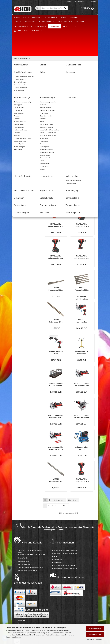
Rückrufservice (23, 522)
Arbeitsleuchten (23, 84)
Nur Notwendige (95, 634)
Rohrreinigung (22, 130)
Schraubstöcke (22, 136)
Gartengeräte (51, 17)
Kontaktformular (24, 525)
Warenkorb (22, 581)
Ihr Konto (21, 588)
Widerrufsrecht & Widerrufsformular (66, 514)
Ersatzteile (19, 168)
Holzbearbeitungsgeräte (24, 50)
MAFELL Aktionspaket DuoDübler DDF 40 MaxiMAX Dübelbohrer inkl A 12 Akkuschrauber (82, 284)
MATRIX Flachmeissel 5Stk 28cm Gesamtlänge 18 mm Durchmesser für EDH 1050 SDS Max (81, 253)
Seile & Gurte (22, 143)
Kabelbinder (21, 110)
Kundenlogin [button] (79, 2)
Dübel (19, 97)
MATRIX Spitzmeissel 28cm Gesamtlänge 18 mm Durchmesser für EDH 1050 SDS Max (56, 284)
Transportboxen (23, 149)
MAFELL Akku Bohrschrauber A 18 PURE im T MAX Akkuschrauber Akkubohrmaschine (56, 189)
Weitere (85, 17)
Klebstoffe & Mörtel (24, 114)
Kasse (20, 591)
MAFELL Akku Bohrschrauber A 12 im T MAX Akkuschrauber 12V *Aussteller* (82, 444)
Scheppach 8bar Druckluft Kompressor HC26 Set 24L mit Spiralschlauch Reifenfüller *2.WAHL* (81, 412)
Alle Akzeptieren (95, 629)
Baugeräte (37, 17)
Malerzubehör (22, 120)
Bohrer (20, 88)
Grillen (64, 17)
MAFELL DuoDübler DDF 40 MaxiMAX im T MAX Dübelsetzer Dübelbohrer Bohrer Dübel (56, 380)
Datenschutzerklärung (13, 637)
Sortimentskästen (23, 146)
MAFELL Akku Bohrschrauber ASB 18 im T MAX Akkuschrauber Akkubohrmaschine (56, 221)
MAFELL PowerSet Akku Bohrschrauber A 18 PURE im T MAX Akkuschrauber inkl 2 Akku (56, 316)
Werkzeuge (19, 77)
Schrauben (21, 133)
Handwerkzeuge (23, 107)
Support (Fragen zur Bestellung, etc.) (31, 531)
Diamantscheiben (23, 91)
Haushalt (74, 17)
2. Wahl (26, 17)
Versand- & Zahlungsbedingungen (65, 517)
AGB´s (56, 520)
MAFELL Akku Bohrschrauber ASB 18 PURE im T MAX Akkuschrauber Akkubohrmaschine (82, 221)
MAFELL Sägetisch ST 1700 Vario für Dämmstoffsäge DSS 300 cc (56, 348)
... (60, 133)
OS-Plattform (23, 594)
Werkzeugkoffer (23, 159)
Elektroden (21, 101)
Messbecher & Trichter (25, 123)
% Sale (17, 17)
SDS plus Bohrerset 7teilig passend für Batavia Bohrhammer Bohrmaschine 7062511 (56, 157)
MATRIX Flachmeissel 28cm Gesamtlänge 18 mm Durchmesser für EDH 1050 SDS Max (56, 253)
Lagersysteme (22, 117)
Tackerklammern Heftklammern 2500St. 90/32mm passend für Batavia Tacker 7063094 (82, 157)
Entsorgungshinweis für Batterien (65, 529)
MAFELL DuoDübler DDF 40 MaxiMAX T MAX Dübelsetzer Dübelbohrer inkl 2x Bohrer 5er (56, 412)
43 (64, 133)
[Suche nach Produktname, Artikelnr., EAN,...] (38, 8)
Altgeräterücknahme (25, 528)
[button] (45, 127)
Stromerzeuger (21, 68)
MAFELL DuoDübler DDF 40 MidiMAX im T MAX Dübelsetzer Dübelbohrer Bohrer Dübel (82, 348)
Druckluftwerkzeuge (24, 94)
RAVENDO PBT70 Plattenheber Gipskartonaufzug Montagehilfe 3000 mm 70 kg (82, 316)
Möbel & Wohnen (21, 59)
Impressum (58, 526)
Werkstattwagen (23, 153)
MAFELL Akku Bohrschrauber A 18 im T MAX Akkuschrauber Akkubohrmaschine (82, 189)
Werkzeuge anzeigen (24, 81)
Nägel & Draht (22, 127)
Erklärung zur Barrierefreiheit (28, 534)
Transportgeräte (21, 73)
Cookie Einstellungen (25, 597)
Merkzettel (92, 2)
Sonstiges (19, 64)
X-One (18, 163)
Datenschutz (58, 523)
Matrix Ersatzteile (21, 55)
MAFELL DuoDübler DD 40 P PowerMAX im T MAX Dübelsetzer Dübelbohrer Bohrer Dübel (82, 380)
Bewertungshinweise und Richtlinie (66, 532)
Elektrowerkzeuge (23, 104)
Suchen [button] (68, 2)
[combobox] (59, 127)
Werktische (21, 156)
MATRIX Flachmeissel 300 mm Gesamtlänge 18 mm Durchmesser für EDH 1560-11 (56, 444)
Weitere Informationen (95, 639)
